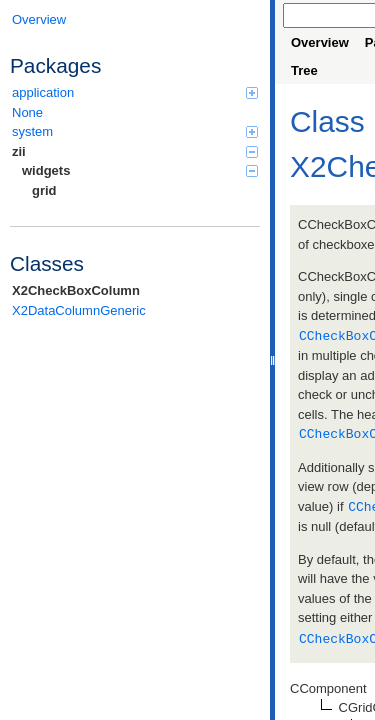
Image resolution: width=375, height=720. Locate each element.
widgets (140, 170)
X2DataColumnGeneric (79, 310)
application (135, 92)
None (27, 112)
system (135, 131)
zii (135, 151)
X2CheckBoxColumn (76, 290)
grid (44, 190)
